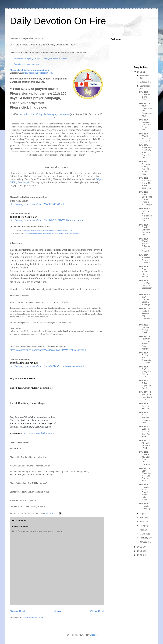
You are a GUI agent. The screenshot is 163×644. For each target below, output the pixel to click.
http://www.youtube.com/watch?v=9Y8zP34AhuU (37, 204)
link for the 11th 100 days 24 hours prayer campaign (44, 114)
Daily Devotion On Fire (58, 21)
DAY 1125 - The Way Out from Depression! (146, 286)
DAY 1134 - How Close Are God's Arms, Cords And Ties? (145, 151)
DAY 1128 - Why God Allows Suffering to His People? (146, 245)
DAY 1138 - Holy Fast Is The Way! (145, 96)
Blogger (94, 635)
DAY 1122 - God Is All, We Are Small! (145, 329)
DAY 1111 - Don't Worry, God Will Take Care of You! (145, 474)
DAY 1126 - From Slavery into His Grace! (144, 272)
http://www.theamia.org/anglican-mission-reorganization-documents (38, 58)
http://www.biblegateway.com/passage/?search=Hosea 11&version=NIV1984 (52, 234)
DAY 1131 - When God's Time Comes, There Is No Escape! (146, 198)
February (144, 538)
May (142, 526)
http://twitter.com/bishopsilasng (39, 433)
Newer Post (17, 611)
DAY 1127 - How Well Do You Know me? (145, 259)
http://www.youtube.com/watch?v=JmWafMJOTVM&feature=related (48, 350)
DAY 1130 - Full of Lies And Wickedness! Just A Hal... (145, 215)
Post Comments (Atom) (33, 618)
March (143, 534)
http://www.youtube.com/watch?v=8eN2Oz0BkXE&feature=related (47, 220)
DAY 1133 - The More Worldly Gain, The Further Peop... (145, 168)
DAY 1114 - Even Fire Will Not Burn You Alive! (145, 431)
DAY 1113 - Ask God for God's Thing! (144, 444)
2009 (140, 555)
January (144, 542)
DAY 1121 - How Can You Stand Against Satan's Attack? (145, 343)
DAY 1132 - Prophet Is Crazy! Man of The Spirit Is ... (146, 183)
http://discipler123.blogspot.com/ (38, 73)
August (143, 514)
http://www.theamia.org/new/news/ (24, 64)
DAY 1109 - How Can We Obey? (145, 506)
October (144, 82)
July (142, 518)
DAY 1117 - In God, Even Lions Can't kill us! (145, 396)
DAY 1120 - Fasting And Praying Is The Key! (145, 358)
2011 (140, 547)
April (142, 530)
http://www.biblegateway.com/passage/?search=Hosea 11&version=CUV (47, 231)
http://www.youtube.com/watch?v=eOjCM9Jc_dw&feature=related (47, 366)
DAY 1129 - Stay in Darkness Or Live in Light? (145, 230)
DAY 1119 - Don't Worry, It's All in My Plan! (145, 372)
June (142, 522)
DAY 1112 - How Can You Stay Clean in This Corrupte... (145, 458)
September (145, 86)
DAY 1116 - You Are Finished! (145, 406)
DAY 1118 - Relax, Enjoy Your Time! (145, 384)
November (145, 75)
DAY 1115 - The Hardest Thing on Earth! (144, 417)
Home (58, 611)
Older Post (97, 611)
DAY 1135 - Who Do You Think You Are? (145, 137)
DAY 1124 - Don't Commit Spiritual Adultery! (144, 299)
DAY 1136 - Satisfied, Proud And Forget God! (145, 125)
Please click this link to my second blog (29, 70)
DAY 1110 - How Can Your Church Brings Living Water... (145, 492)
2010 (140, 551)
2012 (140, 72)
